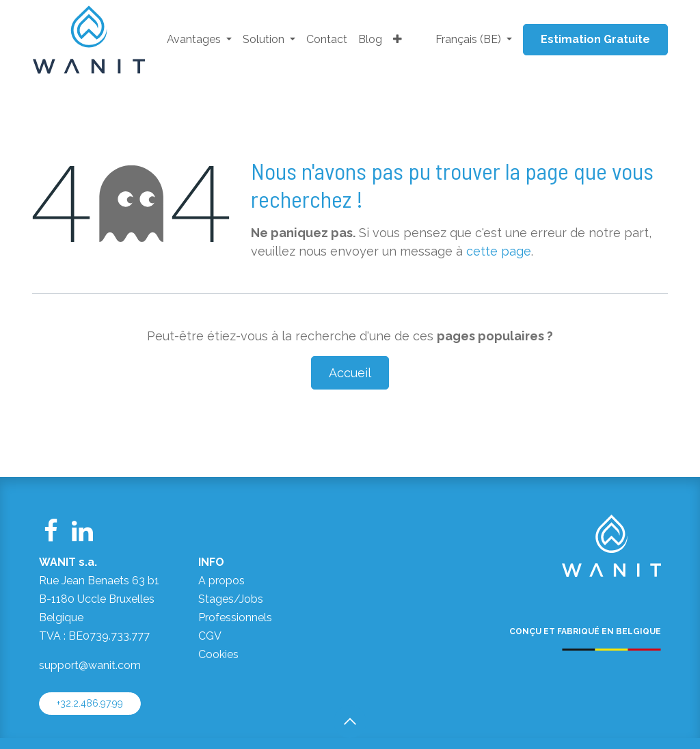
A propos (221, 581)
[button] (350, 722)
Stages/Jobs (231, 599)
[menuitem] (199, 40)
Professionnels (235, 617)
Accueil (350, 373)
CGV (210, 636)
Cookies (218, 654)
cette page (499, 251)
